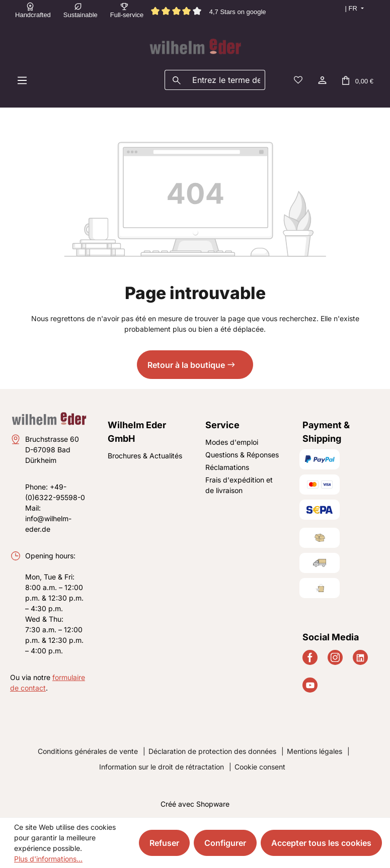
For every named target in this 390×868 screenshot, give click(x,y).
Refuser (164, 843)
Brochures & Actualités (145, 456)
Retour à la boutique (186, 365)
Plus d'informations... (48, 859)
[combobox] (226, 80)
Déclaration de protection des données (212, 751)
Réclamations (227, 467)
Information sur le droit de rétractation (162, 767)
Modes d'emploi (232, 442)
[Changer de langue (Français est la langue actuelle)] (349, 9)
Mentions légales (315, 751)
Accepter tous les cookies (321, 843)
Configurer (225, 843)
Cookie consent (260, 767)
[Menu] (22, 80)
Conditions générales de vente (88, 751)
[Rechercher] (176, 80)
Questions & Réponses (242, 455)
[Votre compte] (322, 80)
